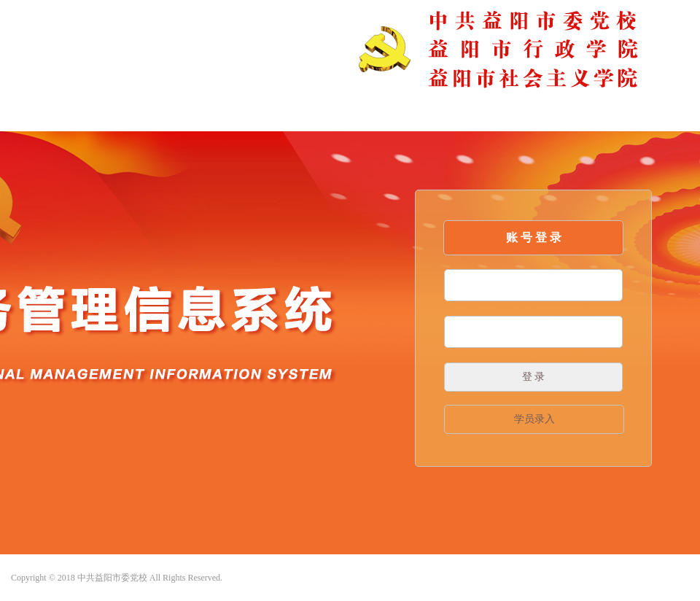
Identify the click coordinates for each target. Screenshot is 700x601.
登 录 (534, 377)
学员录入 (534, 419)
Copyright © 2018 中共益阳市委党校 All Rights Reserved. (117, 578)
